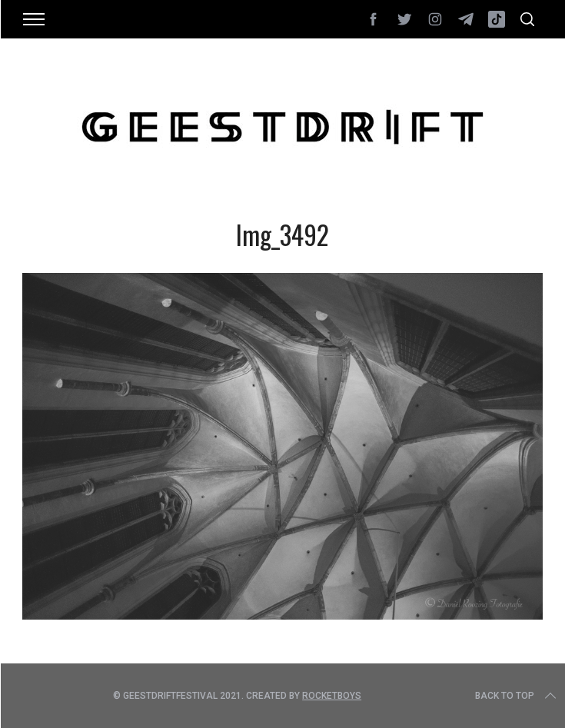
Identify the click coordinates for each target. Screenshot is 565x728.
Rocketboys (332, 696)
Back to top (517, 696)
